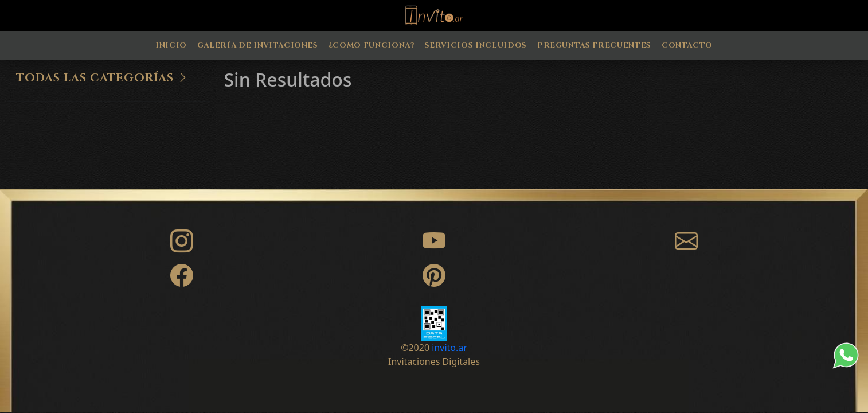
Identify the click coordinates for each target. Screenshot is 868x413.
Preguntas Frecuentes (594, 45)
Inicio (171, 45)
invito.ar (449, 348)
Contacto (687, 45)
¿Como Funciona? (372, 45)
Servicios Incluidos (476, 45)
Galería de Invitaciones (258, 45)
